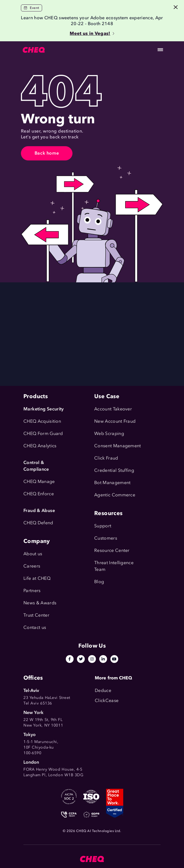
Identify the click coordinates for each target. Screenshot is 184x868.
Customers (106, 538)
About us (33, 554)
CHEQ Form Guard (43, 433)
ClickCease (107, 700)
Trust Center (36, 615)
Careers (32, 566)
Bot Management (112, 483)
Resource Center (112, 550)
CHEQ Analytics (40, 446)
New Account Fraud (115, 421)
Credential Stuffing (114, 470)
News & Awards (40, 603)
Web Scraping (109, 433)
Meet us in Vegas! (92, 33)
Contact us (35, 627)
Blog (99, 582)
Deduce (103, 690)
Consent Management (118, 446)
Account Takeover (113, 409)
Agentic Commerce (115, 495)
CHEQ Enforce (39, 494)
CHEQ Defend (38, 523)
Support (103, 526)
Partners (32, 591)
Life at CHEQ (37, 578)
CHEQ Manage (39, 481)
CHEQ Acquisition (42, 421)
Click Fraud (106, 458)
